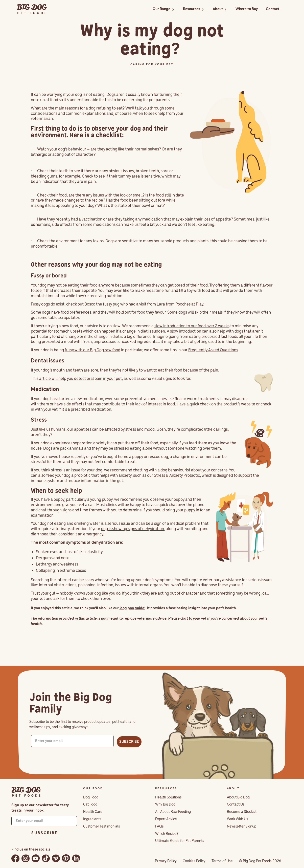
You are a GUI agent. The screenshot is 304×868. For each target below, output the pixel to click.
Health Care (93, 812)
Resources (192, 9)
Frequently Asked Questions (213, 350)
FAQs (159, 827)
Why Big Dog (165, 805)
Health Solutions (168, 797)
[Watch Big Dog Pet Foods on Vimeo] (56, 858)
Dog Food (91, 797)
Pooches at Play (189, 304)
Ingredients (92, 819)
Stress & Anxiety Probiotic (177, 476)
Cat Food (90, 805)
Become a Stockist (242, 812)
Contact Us (236, 805)
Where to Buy (247, 9)
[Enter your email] (72, 741)
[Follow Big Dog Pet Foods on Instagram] (26, 858)
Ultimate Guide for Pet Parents (180, 841)
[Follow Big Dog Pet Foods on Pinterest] (66, 858)
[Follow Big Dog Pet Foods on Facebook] (15, 858)
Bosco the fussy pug (102, 304)
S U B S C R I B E (44, 833)
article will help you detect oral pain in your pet (80, 379)
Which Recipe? (167, 834)
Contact (273, 9)
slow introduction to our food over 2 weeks (192, 326)
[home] (32, 9)
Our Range (161, 9)
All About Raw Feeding (173, 812)
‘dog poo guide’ (132, 608)
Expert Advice (166, 819)
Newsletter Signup (242, 827)
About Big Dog (238, 797)
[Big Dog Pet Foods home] (26, 792)
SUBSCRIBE (129, 742)
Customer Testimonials (102, 827)
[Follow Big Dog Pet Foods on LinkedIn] (76, 858)
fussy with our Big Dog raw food (92, 350)
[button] (164, 9)
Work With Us (238, 819)
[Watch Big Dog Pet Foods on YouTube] (36, 858)
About (218, 9)
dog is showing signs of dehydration (133, 529)
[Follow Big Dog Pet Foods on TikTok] (46, 858)
